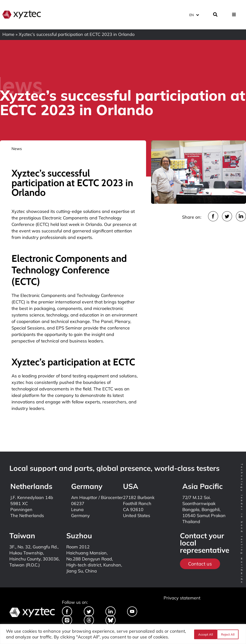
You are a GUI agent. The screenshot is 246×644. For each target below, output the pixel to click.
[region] (123, 634)
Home (8, 34)
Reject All (204, 634)
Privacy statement (182, 598)
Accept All (229, 634)
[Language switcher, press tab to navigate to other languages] (194, 14)
